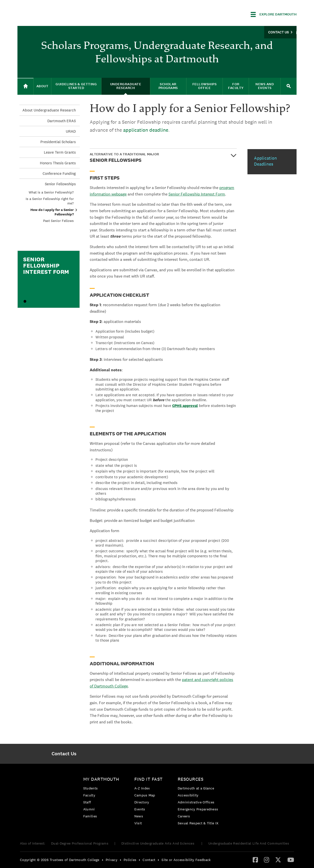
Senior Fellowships (60, 184)
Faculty (89, 795)
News (139, 816)
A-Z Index (142, 788)
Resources (191, 779)
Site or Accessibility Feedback (186, 860)
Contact (149, 860)
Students (90, 788)
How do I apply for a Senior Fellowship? (52, 212)
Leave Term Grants (60, 152)
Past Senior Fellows (58, 221)
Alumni (89, 809)
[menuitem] (64, 754)
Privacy (112, 860)
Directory (142, 802)
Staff (87, 802)
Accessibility (188, 795)
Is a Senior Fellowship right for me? (50, 201)
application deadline (146, 130)
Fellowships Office (205, 86)
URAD (71, 131)
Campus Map (145, 795)
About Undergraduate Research (49, 110)
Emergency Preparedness (198, 809)
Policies (130, 860)
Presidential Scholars (58, 142)
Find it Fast (149, 779)
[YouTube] (291, 860)
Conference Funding (59, 173)
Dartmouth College (57, 14)
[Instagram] (267, 860)
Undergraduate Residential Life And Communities (249, 843)
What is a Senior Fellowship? (51, 192)
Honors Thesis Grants (58, 163)
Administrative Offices (196, 802)
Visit (138, 823)
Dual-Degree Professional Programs (80, 843)
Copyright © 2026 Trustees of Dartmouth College (60, 860)
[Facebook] (255, 860)
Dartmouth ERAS (62, 121)
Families (90, 816)
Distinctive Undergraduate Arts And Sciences (158, 843)
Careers (184, 816)
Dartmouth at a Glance (196, 788)
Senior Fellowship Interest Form (197, 194)
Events (140, 809)
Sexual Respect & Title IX (198, 823)
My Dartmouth (101, 779)
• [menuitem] (103, 860)
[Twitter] (278, 860)
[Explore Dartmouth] (274, 14)
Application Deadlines (265, 161)
